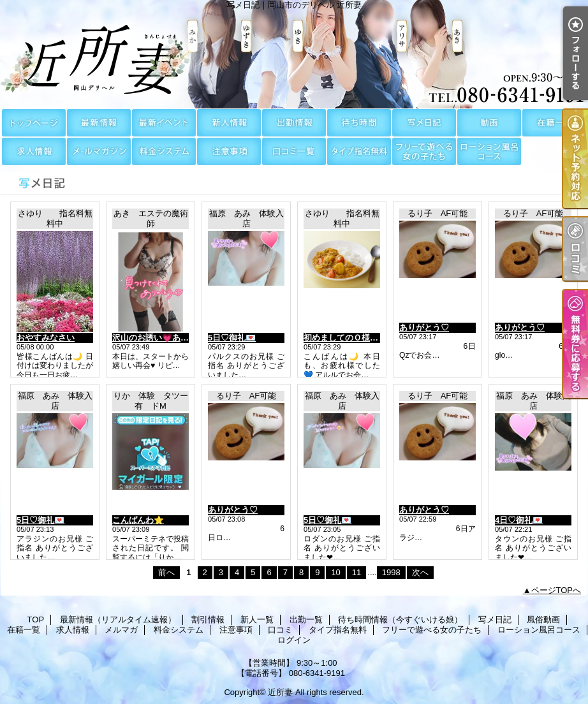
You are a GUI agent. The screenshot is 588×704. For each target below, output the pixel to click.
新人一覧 (229, 123)
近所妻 (280, 692)
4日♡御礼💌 (519, 520)
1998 (391, 572)
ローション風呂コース (489, 151)
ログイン (294, 640)
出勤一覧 (294, 123)
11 (356, 572)
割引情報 (164, 123)
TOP (34, 123)
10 (335, 572)
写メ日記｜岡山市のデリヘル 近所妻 (294, 54)
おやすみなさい (46, 338)
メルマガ (99, 151)
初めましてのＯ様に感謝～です (362, 338)
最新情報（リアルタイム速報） (99, 123)
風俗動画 (489, 123)
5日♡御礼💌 (232, 338)
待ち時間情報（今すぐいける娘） (359, 123)
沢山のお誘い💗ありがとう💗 (168, 338)
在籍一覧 (554, 123)
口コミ (294, 151)
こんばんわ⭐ (138, 520)
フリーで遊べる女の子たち (424, 151)
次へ (420, 572)
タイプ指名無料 (359, 151)
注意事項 (229, 151)
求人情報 (34, 151)
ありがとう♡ (424, 327)
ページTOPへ (556, 590)
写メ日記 (424, 123)
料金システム (164, 151)
